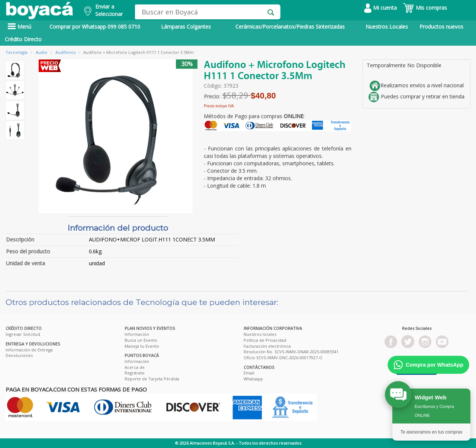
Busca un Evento (141, 340)
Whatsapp (253, 379)
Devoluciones (19, 355)
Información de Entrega (29, 350)
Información (137, 334)
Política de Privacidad (265, 340)
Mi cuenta (380, 8)
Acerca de (135, 367)
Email (249, 373)
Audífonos (65, 52)
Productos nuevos (441, 27)
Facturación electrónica (267, 346)
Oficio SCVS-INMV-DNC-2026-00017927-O (283, 358)
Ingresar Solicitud (23, 334)
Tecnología (17, 52)
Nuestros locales (260, 334)
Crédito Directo (23, 39)
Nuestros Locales (387, 27)
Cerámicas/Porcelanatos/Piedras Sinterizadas (290, 27)
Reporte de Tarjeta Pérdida (152, 379)
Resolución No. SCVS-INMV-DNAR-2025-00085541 (291, 352)
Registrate (135, 373)
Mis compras (425, 8)
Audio (41, 52)
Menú (19, 27)
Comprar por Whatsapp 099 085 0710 (95, 27)
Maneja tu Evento (142, 346)
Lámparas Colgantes (186, 27)
